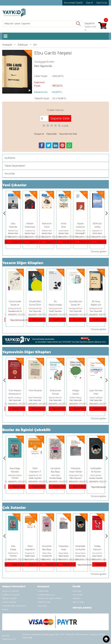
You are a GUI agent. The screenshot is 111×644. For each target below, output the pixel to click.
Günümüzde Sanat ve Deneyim (15, 305)
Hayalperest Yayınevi (17, 311)
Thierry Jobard (99, 231)
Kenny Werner (76, 397)
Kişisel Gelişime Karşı (97, 227)
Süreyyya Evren (15, 308)
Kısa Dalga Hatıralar (30, 549)
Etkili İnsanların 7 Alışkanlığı (55, 472)
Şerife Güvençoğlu (37, 397)
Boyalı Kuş (15, 468)
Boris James (98, 553)
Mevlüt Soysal (31, 231)
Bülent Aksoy (96, 397)
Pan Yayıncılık (35, 311)
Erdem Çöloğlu (15, 397)
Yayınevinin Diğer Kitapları (27, 352)
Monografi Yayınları (101, 233)
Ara (78, 24)
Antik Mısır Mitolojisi (80, 227)
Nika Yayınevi (96, 478)
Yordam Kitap (14, 233)
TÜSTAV (35, 478)
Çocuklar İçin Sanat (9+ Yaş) (76, 305)
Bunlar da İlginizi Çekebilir (27, 430)
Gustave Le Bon (49, 231)
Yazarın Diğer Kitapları (23, 263)
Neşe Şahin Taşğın (97, 475)
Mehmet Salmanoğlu (38, 475)
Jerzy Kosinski (15, 475)
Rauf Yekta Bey (55, 397)
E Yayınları (15, 478)
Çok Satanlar (14, 508)
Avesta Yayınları (99, 556)
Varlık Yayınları (55, 311)
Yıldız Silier (76, 475)
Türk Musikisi (55, 391)
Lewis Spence (82, 231)
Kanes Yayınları (32, 233)
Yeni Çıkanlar (14, 185)
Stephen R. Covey (57, 475)
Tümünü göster (98, 252)
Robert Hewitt (65, 231)
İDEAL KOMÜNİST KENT (14, 227)
